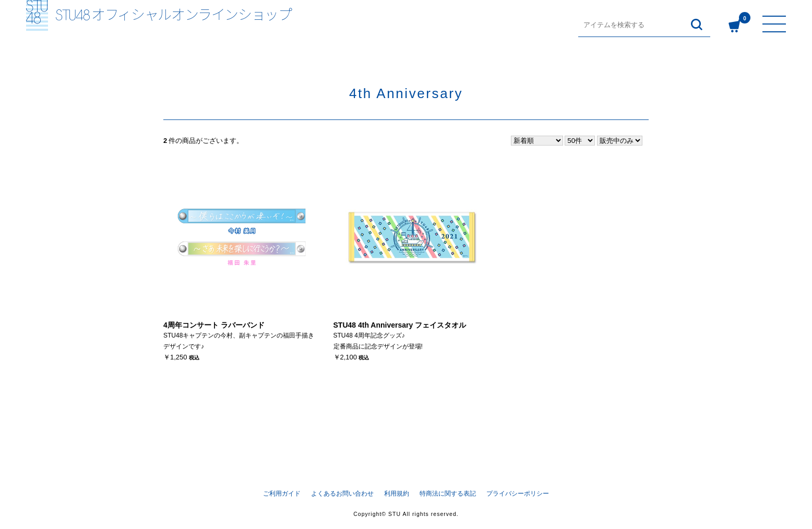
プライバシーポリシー (518, 493)
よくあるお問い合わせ (342, 493)
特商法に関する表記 (448, 493)
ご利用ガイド (282, 493)
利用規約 (397, 493)
